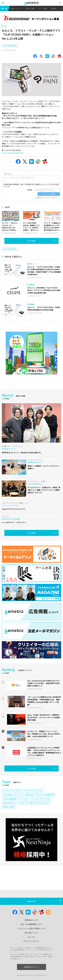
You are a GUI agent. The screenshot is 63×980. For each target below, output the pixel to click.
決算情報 (53, 8)
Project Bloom (8, 803)
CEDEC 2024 (29, 795)
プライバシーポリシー (31, 941)
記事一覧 (4, 8)
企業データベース (16, 8)
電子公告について (31, 933)
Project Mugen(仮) (9, 799)
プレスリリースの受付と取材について (32, 928)
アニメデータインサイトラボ (33, 791)
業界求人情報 (30, 8)
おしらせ (31, 937)
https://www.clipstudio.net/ (13, 153)
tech (5, 26)
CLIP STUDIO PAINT (10, 46)
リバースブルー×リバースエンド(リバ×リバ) (34, 799)
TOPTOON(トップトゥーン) (12, 795)
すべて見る (31, 241)
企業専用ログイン (32, 967)
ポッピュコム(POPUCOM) (46, 795)
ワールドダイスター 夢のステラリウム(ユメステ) (33, 803)
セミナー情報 (43, 8)
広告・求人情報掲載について (31, 924)
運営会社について (31, 920)
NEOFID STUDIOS (9, 807)
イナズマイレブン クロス (11, 791)
